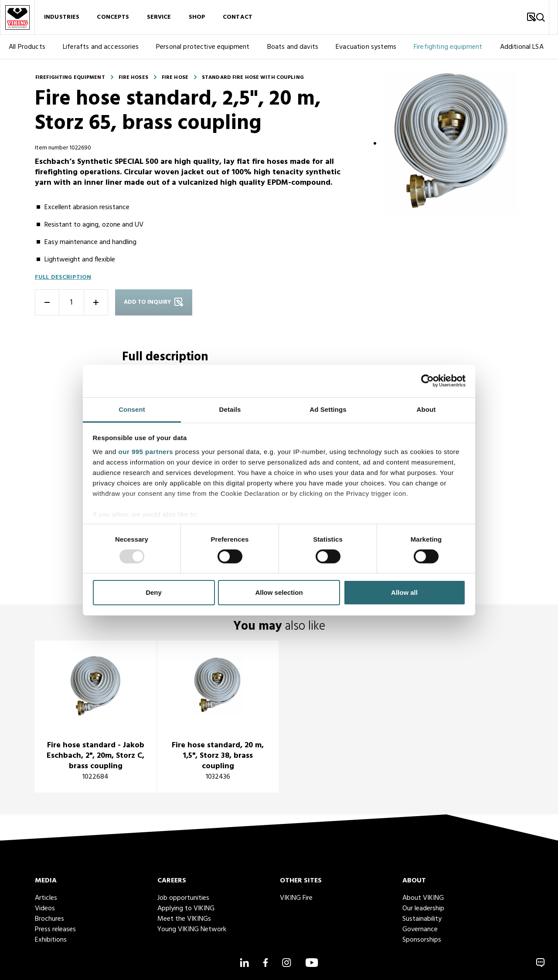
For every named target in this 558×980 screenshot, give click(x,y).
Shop (197, 17)
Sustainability (422, 919)
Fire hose (175, 78)
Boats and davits (293, 47)
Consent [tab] (132, 409)
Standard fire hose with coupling (253, 78)
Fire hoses (133, 78)
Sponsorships (422, 940)
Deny (154, 592)
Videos (45, 909)
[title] (96, 717)
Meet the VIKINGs (184, 919)
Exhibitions (51, 940)
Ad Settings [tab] (328, 409)
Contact (238, 17)
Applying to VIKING (186, 909)
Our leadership (423, 909)
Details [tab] (230, 409)
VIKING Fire (296, 898)
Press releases (55, 929)
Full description (63, 277)
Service (159, 17)
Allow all (404, 592)
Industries (62, 17)
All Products (27, 47)
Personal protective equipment (203, 47)
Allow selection (279, 592)
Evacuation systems (366, 47)
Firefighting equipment (448, 47)
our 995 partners (146, 451)
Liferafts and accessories (101, 47)
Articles (46, 898)
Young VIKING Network (192, 929)
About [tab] (426, 409)
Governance (420, 929)
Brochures (49, 919)
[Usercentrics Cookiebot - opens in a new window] (427, 381)
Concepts (113, 17)
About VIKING (423, 898)
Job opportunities (183, 898)
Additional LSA (522, 47)
